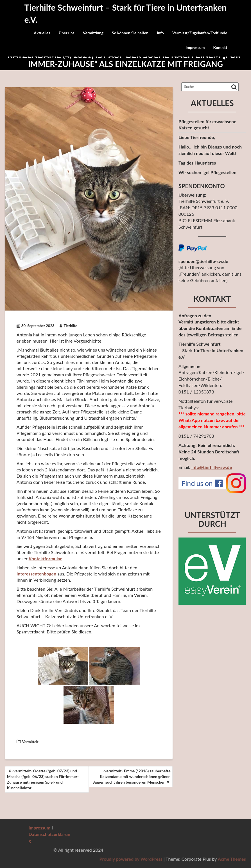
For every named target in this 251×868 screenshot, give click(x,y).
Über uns (67, 33)
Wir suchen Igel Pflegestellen (207, 172)
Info (160, 33)
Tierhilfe (68, 326)
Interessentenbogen (36, 574)
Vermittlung (93, 33)
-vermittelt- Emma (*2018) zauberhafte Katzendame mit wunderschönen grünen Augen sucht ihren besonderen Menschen (132, 776)
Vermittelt (30, 742)
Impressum (195, 47)
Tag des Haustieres (197, 163)
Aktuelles (42, 33)
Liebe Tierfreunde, (197, 137)
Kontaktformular (45, 558)
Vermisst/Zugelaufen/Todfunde (200, 33)
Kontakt (220, 47)
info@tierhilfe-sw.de (212, 467)
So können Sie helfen (130, 33)
